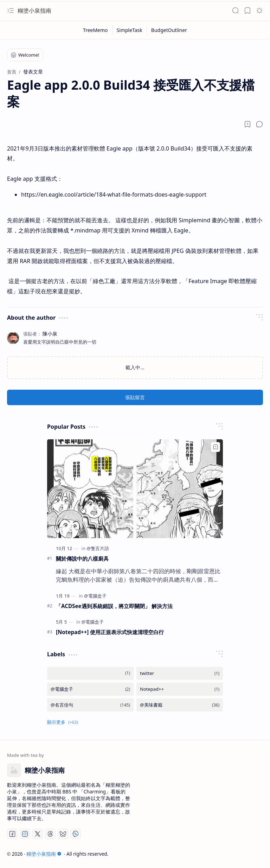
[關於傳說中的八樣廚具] (135, 489)
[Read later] (247, 124)
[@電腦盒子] (95, 596)
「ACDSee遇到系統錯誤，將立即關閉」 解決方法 (114, 606)
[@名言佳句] (90, 705)
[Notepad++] (180, 689)
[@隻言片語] (98, 548)
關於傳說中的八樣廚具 (82, 559)
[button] (11, 11)
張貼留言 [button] (135, 397)
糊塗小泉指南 (34, 11)
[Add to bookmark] (216, 447)
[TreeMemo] (96, 30)
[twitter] (180, 673)
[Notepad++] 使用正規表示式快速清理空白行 (110, 632)
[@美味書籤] (180, 705)
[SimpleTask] (130, 30)
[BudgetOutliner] (169, 30)
